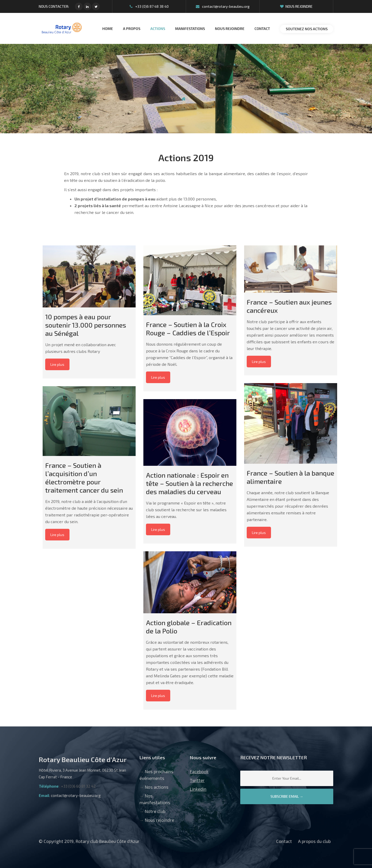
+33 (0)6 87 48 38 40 (149, 6)
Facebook (199, 771)
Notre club (155, 811)
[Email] (287, 778)
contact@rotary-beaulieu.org (223, 6)
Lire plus (57, 364)
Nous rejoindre (296, 6)
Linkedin (198, 789)
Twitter (197, 780)
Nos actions (157, 787)
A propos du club (314, 841)
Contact (284, 841)
